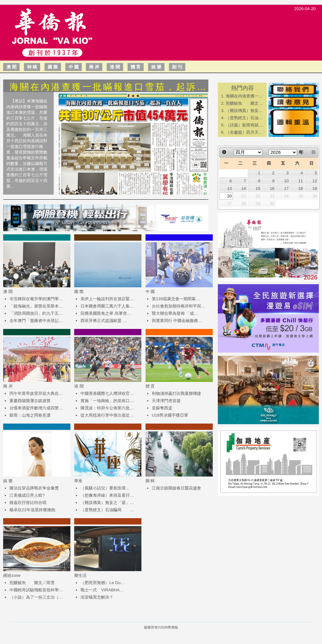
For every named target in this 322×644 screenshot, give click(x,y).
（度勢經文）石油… (244, 118)
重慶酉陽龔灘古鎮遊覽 (30, 401)
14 (244, 188)
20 (230, 196)
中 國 (74, 67)
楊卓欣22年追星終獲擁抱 (32, 510)
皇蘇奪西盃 (162, 408)
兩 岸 (94, 67)
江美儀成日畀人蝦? (27, 495)
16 (272, 188)
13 (230, 188)
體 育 (136, 67)
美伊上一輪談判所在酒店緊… (107, 299)
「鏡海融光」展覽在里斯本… (36, 306)
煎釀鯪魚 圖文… (244, 103)
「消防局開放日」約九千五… (36, 313)
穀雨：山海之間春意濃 (30, 415)
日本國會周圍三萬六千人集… (107, 306)
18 (301, 188)
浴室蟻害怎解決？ (97, 597)
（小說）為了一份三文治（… (36, 597)
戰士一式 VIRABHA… (102, 590)
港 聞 (115, 67)
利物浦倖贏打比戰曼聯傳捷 (176, 393)
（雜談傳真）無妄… (244, 111)
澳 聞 (11, 67)
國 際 (53, 67)
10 (286, 181)
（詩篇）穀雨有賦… (244, 125)
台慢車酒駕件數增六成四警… (36, 408)
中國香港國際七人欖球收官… (107, 393)
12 (315, 181)
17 (286, 188)
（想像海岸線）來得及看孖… (107, 495)
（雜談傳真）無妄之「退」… (107, 503)
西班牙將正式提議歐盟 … (104, 321)
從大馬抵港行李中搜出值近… (107, 415)
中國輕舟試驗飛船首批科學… (36, 590)
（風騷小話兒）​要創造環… (105, 488)
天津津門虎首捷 (166, 401)
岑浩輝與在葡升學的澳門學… (36, 299)
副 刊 (177, 67)
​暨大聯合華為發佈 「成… (175, 313)
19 (315, 188)
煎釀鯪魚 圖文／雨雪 (32, 583)
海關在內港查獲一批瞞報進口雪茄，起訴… (108, 87)
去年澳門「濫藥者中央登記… (36, 321)
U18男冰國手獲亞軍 (170, 415)
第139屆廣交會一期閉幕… (176, 299)
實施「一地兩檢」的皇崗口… (107, 401)
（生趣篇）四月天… (244, 132)
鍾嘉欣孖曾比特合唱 (28, 503)
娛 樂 (156, 67)
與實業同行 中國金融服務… (177, 321)
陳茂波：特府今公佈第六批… (107, 408)
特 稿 (32, 67)
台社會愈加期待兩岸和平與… (179, 306)
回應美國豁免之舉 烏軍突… (106, 313)
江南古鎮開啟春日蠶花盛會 (176, 488)
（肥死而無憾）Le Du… (103, 583)
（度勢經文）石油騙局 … (107, 510)
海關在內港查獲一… (244, 96)
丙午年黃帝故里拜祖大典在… (36, 393)
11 (301, 181)
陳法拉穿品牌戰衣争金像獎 (34, 488)
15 (258, 188)
